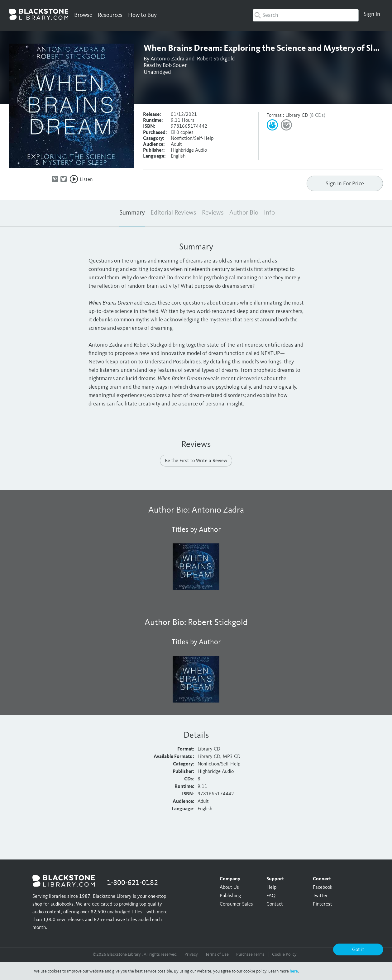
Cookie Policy (284, 954)
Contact (275, 904)
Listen (86, 180)
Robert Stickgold (216, 59)
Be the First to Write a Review (196, 461)
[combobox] (306, 15)
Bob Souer (175, 65)
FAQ (271, 896)
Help (271, 888)
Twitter (320, 896)
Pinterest (323, 904)
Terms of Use (217, 954)
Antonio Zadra (167, 59)
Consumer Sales (236, 904)
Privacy (191, 954)
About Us (229, 888)
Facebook (323, 888)
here (294, 971)
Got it (358, 950)
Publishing (230, 896)
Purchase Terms (250, 954)
